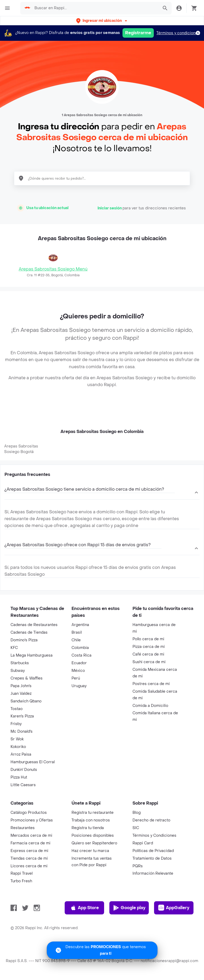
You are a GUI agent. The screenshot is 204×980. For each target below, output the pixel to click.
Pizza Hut (19, 777)
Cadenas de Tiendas (29, 632)
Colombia (80, 648)
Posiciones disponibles (93, 836)
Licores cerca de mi (29, 866)
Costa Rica (81, 655)
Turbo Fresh (21, 881)
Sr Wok (17, 739)
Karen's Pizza (22, 716)
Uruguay (79, 686)
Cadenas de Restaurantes (34, 625)
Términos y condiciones (178, 33)
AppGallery (174, 908)
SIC (136, 828)
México (78, 671)
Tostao (17, 709)
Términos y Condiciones (154, 836)
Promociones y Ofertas (32, 820)
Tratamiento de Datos (152, 858)
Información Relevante (153, 873)
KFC (14, 648)
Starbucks (20, 663)
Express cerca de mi (29, 851)
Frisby (16, 724)
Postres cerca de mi (151, 684)
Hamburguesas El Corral (33, 762)
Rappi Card (143, 843)
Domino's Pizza (24, 640)
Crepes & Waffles (27, 678)
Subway (18, 671)
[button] (102, 21)
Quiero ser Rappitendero (94, 843)
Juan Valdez (21, 694)
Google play (129, 908)
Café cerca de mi (148, 654)
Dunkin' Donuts (24, 770)
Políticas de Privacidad (153, 851)
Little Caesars (23, 785)
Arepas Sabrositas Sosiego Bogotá (21, 449)
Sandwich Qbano (26, 701)
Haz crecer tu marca (90, 851)
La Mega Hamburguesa (32, 655)
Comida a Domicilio (150, 706)
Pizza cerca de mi (149, 647)
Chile (76, 640)
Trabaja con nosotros (91, 820)
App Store (85, 908)
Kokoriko (18, 747)
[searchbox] (95, 8)
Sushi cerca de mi (149, 662)
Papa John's (21, 686)
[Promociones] (102, 950)
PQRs (138, 866)
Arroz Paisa (21, 754)
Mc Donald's (22, 732)
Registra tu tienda (88, 828)
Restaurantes (23, 828)
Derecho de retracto (151, 820)
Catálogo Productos (29, 813)
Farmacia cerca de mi (30, 843)
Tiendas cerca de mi (29, 858)
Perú (76, 678)
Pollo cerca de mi (148, 639)
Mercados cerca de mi (31, 836)
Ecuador (79, 663)
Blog (137, 813)
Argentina (80, 625)
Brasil (77, 632)
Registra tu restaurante (93, 813)
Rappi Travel (22, 873)
